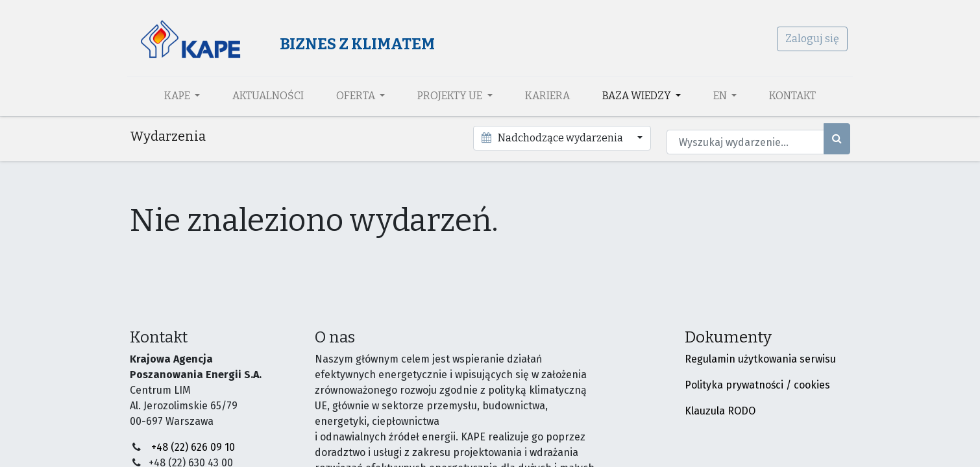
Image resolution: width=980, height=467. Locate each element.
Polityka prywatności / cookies (757, 385)
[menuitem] (268, 96)
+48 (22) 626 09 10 (193, 447)
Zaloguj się (810, 39)
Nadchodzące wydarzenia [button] (553, 138)
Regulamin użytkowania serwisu (760, 359)
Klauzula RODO (720, 411)
